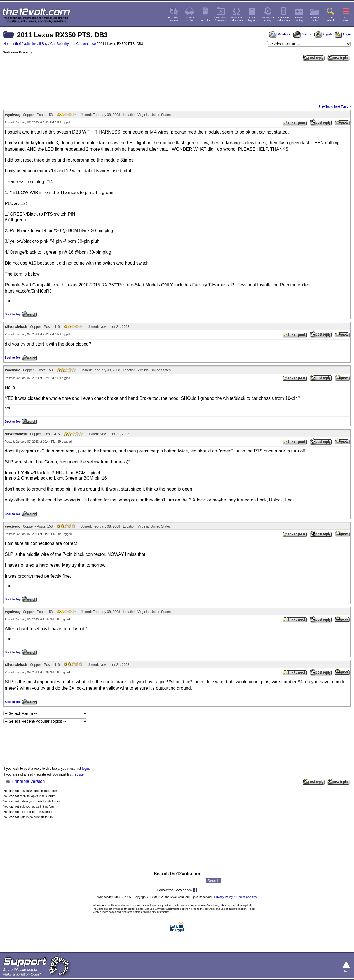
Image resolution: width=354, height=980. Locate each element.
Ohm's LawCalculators (237, 19)
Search (302, 34)
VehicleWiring (299, 19)
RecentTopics (315, 19)
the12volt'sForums (174, 19)
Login (343, 34)
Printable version (28, 781)
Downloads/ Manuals (221, 19)
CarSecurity (205, 19)
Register (324, 34)
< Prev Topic (325, 107)
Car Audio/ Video (190, 19)
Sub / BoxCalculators (284, 19)
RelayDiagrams (252, 19)
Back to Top (13, 314)
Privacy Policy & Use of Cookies (236, 897)
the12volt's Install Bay (31, 44)
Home (8, 44)
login (85, 769)
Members (280, 34)
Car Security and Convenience (73, 44)
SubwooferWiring (268, 19)
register (79, 774)
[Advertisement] (177, 82)
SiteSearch (330, 19)
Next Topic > (342, 107)
